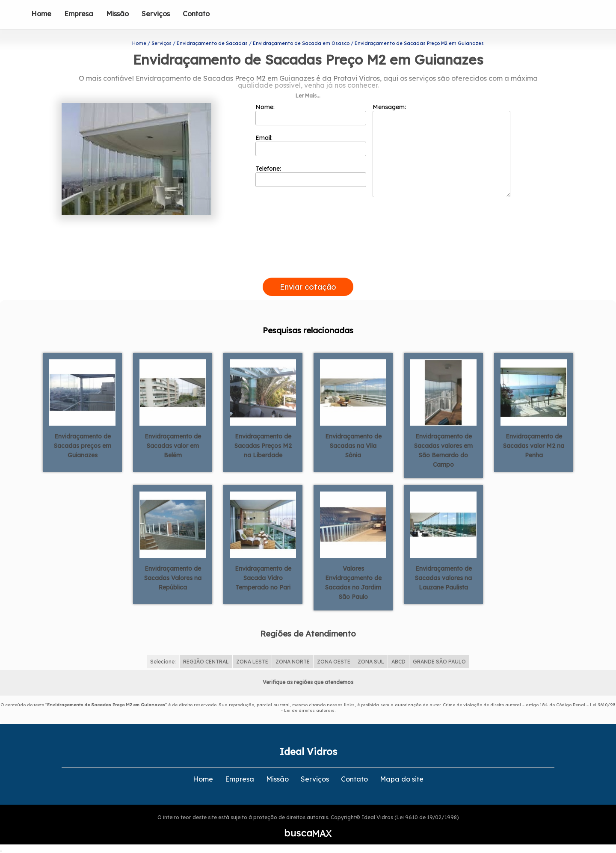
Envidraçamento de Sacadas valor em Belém (173, 446)
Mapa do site (402, 779)
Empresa (79, 14)
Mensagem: (441, 150)
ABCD (398, 662)
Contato (196, 14)
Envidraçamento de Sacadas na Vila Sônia (353, 446)
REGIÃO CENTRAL (206, 662)
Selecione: (163, 662)
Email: (311, 145)
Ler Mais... (308, 96)
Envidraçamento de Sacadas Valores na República (173, 578)
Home (41, 14)
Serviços (156, 14)
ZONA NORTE (293, 662)
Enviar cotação (308, 287)
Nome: (311, 114)
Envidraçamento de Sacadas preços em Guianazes (83, 446)
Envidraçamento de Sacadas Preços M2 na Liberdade (263, 446)
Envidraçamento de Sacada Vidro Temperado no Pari (263, 578)
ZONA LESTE (252, 662)
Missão (117, 14)
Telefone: (311, 176)
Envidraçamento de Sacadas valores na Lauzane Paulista (443, 578)
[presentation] (308, 268)
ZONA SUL (371, 662)
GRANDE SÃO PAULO (439, 662)
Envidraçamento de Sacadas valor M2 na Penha (534, 446)
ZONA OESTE (334, 662)
